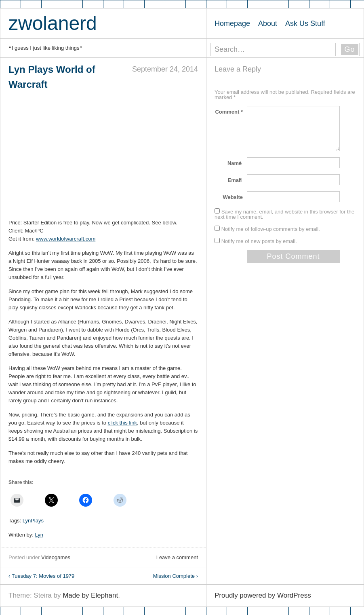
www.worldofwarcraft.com (66, 239)
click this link (122, 423)
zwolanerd (53, 23)
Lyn (39, 535)
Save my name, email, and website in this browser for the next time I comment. (284, 214)
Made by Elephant (90, 595)
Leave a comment (177, 557)
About (268, 23)
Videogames (56, 557)
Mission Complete (176, 576)
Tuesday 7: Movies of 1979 (41, 576)
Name (235, 163)
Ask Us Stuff (305, 23)
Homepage (232, 23)
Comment (229, 112)
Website (233, 197)
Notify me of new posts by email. (259, 241)
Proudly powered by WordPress (263, 595)
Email (235, 180)
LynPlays (33, 521)
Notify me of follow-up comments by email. (271, 229)
